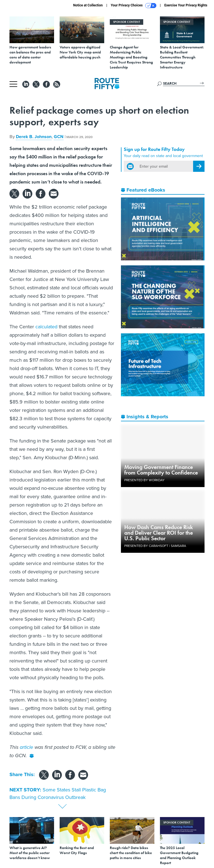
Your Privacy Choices (134, 6)
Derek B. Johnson (34, 137)
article (26, 747)
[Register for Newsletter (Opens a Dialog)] (199, 166)
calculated (46, 327)
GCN (59, 137)
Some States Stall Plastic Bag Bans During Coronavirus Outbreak (58, 794)
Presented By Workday (144, 480)
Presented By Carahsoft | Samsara (155, 546)
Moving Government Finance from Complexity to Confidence (161, 470)
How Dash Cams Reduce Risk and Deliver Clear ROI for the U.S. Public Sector (159, 533)
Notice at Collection (88, 5)
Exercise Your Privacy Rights (186, 5)
